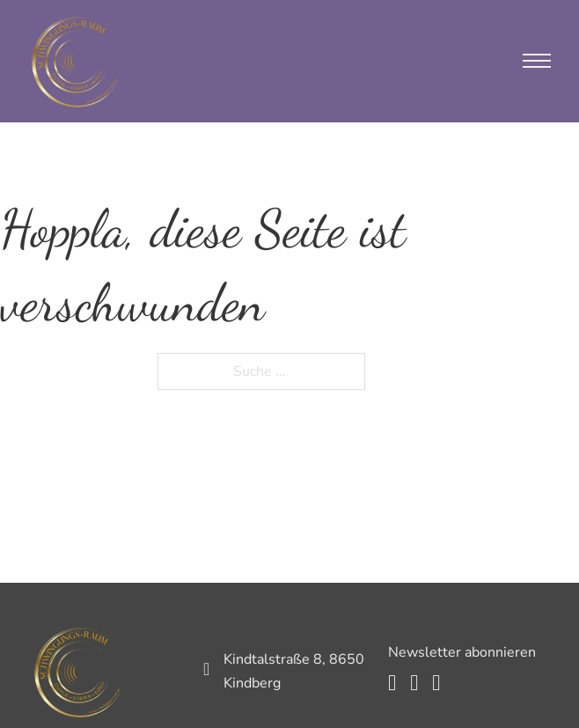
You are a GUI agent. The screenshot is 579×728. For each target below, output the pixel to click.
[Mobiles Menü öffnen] (537, 61)
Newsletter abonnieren (462, 652)
